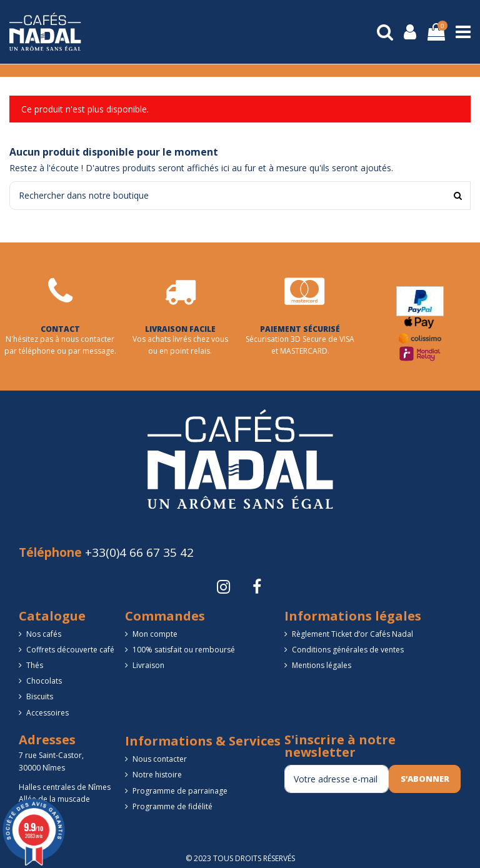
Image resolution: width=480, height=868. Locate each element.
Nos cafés (44, 634)
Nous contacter (160, 759)
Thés (35, 665)
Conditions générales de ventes (348, 650)
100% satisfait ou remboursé (184, 650)
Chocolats (44, 681)
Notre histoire (157, 775)
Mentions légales (322, 665)
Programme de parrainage (180, 791)
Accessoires (47, 713)
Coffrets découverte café (70, 650)
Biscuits (40, 696)
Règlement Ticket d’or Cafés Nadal (352, 634)
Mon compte (155, 634)
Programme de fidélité (172, 806)
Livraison (148, 665)
